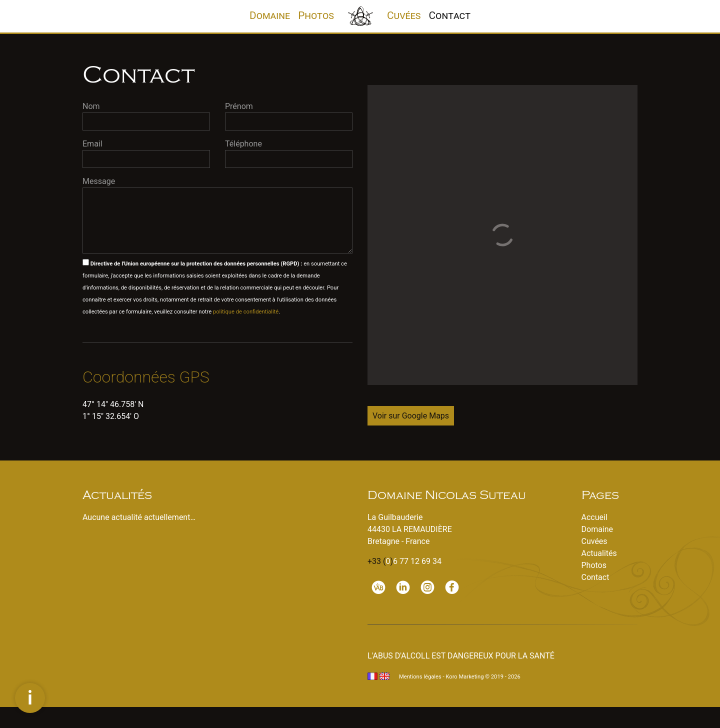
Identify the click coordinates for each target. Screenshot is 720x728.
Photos (316, 15)
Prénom (239, 106)
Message (99, 181)
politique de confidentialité (246, 312)
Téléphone (243, 144)
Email (92, 144)
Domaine (272, 15)
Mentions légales (420, 677)
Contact (450, 15)
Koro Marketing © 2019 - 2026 (483, 677)
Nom (91, 106)
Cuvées (404, 15)
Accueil (594, 517)
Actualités (599, 553)
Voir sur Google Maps (411, 416)
